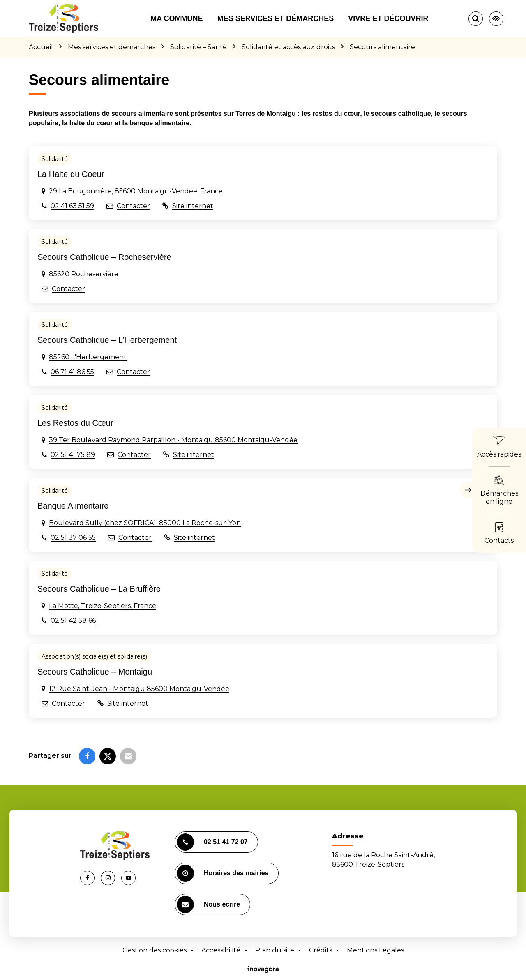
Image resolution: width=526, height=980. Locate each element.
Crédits (321, 950)
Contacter (133, 206)
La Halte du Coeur (71, 174)
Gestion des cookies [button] (155, 950)
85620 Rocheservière (84, 274)
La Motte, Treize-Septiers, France (103, 606)
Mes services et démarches (276, 18)
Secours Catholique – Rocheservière (104, 257)
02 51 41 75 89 (73, 455)
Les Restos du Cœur (75, 423)
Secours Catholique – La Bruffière (99, 589)
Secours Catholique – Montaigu (95, 672)
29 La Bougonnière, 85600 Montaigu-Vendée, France (136, 191)
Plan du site (275, 950)
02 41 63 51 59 (72, 206)
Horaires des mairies (223, 873)
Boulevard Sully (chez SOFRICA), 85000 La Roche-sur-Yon (145, 523)
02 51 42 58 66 (73, 621)
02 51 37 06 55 (73, 538)
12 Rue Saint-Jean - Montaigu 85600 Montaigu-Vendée (139, 689)
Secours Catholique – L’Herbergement (107, 340)
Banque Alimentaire (73, 506)
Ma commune (176, 18)
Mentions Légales (375, 950)
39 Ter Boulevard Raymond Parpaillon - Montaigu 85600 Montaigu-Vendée (173, 440)
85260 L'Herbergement (88, 357)
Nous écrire (208, 904)
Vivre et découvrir (388, 18)
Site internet (193, 206)
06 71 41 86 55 (72, 372)
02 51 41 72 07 (212, 842)
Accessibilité (221, 950)
